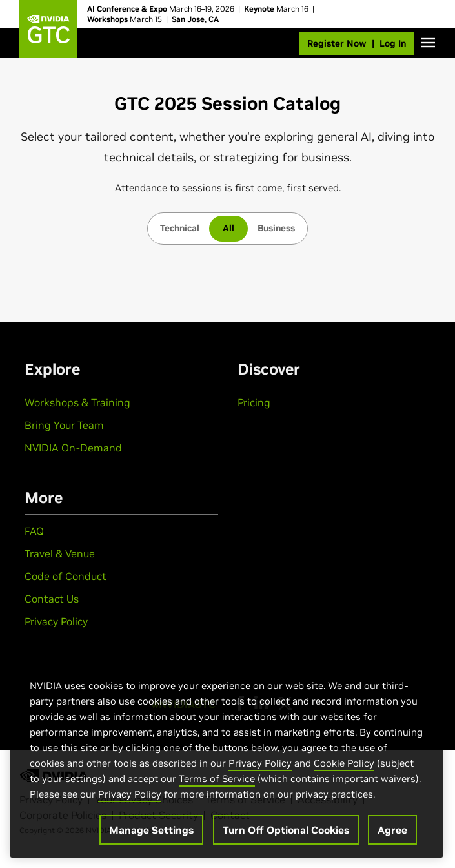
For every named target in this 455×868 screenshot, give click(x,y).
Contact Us (52, 599)
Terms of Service (217, 779)
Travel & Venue (60, 553)
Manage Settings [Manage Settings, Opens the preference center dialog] (151, 830)
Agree (392, 830)
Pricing (254, 402)
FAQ (34, 531)
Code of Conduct (66, 576)
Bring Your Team (64, 425)
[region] (227, 755)
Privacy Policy (56, 621)
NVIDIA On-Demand (73, 448)
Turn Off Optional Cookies (286, 830)
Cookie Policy (344, 763)
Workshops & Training (77, 402)
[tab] (180, 229)
